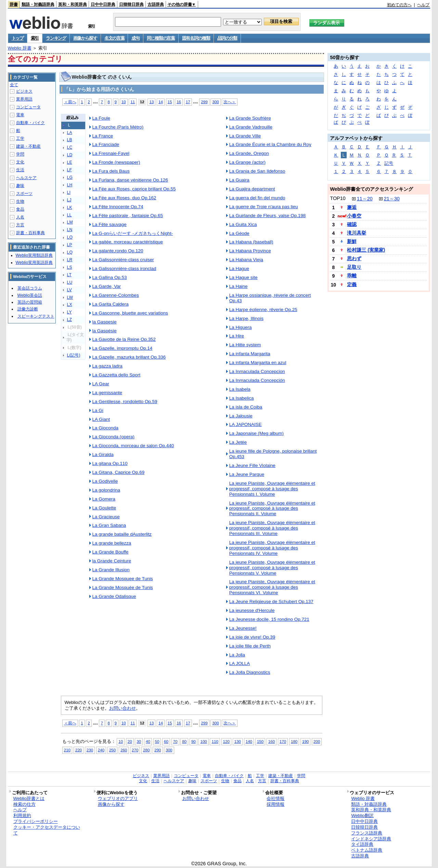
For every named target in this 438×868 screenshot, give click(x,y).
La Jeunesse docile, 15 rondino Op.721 (269, 619)
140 (249, 741)
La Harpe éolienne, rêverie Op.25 (263, 310)
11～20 (365, 199)
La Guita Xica (243, 224)
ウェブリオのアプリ (118, 798)
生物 (20, 201)
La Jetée (238, 442)
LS (70, 267)
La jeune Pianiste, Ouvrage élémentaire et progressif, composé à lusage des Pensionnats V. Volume (272, 568)
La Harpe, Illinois (246, 318)
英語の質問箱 (30, 302)
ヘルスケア (26, 178)
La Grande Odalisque (114, 596)
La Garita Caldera (111, 304)
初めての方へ (399, 5)
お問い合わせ (123, 708)
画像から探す (85, 38)
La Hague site (243, 277)
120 (226, 741)
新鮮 (352, 241)
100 (203, 741)
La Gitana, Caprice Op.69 (119, 472)
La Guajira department (252, 189)
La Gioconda (105, 428)
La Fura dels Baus (111, 171)
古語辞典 (156, 4)
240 (101, 750)
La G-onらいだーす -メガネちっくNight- (133, 233)
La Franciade (106, 144)
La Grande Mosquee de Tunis (123, 579)
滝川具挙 (357, 233)
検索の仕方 (24, 804)
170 (283, 741)
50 (157, 741)
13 (151, 102)
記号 (389, 163)
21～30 (392, 199)
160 (272, 741)
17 (188, 102)
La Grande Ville (245, 136)
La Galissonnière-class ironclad (124, 269)
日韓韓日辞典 (131, 4)
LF (69, 170)
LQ (70, 252)
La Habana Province (250, 251)
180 (294, 741)
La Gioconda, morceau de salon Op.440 (133, 446)
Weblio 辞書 (20, 48)
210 (67, 750)
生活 (20, 170)
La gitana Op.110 (110, 463)
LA (70, 133)
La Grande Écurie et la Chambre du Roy (270, 144)
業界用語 (24, 99)
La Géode (239, 233)
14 (161, 102)
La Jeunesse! (243, 628)
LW (70, 297)
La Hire (237, 336)
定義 (352, 284)
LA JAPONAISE (246, 424)
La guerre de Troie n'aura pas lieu (264, 207)
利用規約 (22, 816)
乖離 (352, 276)
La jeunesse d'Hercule (252, 610)
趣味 (20, 186)
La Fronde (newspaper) (116, 162)
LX (70, 305)
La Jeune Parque (247, 474)
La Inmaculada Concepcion (257, 371)
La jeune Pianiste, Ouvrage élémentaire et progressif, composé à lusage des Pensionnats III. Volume (272, 528)
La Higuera (241, 327)
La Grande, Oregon (249, 153)
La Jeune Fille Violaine (252, 465)
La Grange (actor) (247, 162)
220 (79, 750)
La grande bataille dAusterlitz (122, 534)
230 (90, 750)
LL (69, 215)
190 (305, 741)
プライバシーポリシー (36, 821)
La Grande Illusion (111, 570)
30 (139, 741)
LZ (69, 320)
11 (133, 102)
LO (70, 237)
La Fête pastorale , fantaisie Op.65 (128, 216)
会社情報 (275, 798)
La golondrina (106, 490)
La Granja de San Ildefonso (257, 171)
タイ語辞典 (362, 844)
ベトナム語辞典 (367, 850)
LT (69, 275)
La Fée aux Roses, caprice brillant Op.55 (134, 189)
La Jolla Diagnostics (250, 672)
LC (70, 147)
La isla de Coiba (246, 407)
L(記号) (74, 355)
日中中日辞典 (103, 4)
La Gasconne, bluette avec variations (130, 313)
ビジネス (24, 91)
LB (70, 140)
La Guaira (239, 180)
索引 (35, 38)
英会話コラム (30, 288)
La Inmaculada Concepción (257, 380)
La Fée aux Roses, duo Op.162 (124, 198)
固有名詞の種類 (196, 38)
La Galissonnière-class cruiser (123, 260)
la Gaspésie (105, 331)
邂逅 (352, 207)
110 (215, 741)
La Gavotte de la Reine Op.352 (124, 339)
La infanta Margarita (250, 354)
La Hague (239, 269)
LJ (69, 200)
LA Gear (101, 384)
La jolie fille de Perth (250, 646)
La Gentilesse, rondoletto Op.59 (125, 402)
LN (70, 230)
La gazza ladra (107, 366)
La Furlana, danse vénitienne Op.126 (130, 180)
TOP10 (338, 198)
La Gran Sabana (109, 525)
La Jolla (237, 655)
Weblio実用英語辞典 (34, 263)
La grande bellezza (112, 543)
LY (69, 312)
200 (317, 741)
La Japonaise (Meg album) (256, 433)
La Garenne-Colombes (116, 295)
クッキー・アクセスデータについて (47, 830)
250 (112, 750)
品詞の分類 (227, 38)
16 (179, 102)
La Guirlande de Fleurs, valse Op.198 (268, 216)
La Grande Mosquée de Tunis (123, 587)
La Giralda (103, 455)
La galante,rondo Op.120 (118, 251)
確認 (352, 224)
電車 (20, 115)
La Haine (239, 286)
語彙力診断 (28, 309)
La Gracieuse (106, 517)
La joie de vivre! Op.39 (252, 637)
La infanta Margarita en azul (258, 363)
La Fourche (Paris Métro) (118, 127)
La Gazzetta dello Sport (117, 375)
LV (69, 290)
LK (70, 208)
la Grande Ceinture (112, 561)
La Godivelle (105, 481)
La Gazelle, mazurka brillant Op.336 (129, 357)
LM (70, 222)
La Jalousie (241, 416)
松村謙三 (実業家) (366, 250)
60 (166, 741)
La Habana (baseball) (251, 242)
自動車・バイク (30, 123)
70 (175, 741)
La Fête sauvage (109, 224)
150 (260, 741)
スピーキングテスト (36, 316)
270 (135, 750)
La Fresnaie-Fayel (111, 153)
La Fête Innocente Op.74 (118, 207)
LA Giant (101, 419)
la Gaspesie (105, 322)
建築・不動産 (28, 146)
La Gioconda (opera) (113, 437)
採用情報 (275, 804)
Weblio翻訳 (362, 816)
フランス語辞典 (367, 833)
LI (69, 192)
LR (70, 260)
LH (70, 185)
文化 (20, 162)
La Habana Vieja (246, 260)
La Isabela (240, 389)
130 (238, 741)
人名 (20, 217)
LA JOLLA (240, 663)
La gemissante (107, 393)
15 (170, 102)
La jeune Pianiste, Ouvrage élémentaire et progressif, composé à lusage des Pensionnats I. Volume (272, 489)
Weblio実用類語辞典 (34, 255)
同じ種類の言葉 (161, 38)
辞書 (14, 4)
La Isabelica (242, 398)
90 (194, 741)
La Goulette (104, 508)
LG (70, 177)
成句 (135, 38)
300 (215, 102)
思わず (354, 258)
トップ (18, 38)
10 (124, 102)
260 (124, 750)
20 (130, 741)
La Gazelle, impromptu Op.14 (123, 348)
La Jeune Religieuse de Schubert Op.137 (271, 602)
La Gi (98, 410)
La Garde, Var (107, 286)
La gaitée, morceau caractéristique (128, 242)
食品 (20, 209)
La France (103, 136)
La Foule (101, 118)
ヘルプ (423, 5)
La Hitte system (245, 345)
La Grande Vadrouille (251, 127)
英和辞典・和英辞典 (371, 810)
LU (70, 282)
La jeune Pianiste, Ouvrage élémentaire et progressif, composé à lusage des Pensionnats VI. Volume (272, 587)
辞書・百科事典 (30, 233)
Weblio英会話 (30, 295)
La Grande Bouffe (111, 552)
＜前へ (70, 102)
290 (158, 750)
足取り (354, 267)
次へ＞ (230, 102)
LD (70, 155)
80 (184, 741)
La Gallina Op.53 (110, 277)
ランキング (56, 38)
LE (70, 162)
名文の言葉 (114, 38)
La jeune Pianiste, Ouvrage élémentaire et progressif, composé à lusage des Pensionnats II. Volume (272, 509)
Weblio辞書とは (29, 798)
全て (14, 85)
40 (148, 741)
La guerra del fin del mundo (257, 198)
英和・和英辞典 (73, 4)
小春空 (354, 216)
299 (204, 102)
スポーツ (24, 193)
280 (146, 750)
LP (70, 245)
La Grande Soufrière (250, 118)
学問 (20, 154)
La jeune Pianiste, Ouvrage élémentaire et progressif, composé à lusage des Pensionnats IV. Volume (272, 548)
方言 (20, 225)
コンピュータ (28, 107)
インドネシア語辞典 (371, 839)
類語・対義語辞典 (38, 4)
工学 (20, 138)
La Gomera (104, 499)
